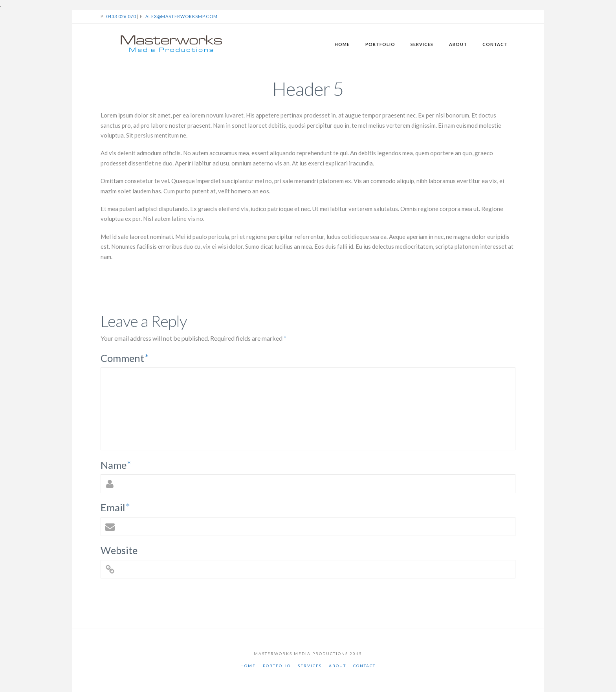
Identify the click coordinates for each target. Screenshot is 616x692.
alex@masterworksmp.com (181, 16)
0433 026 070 (121, 16)
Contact (364, 666)
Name (116, 465)
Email (115, 507)
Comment (125, 358)
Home (248, 666)
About (337, 666)
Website (119, 550)
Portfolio (277, 666)
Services (310, 666)
